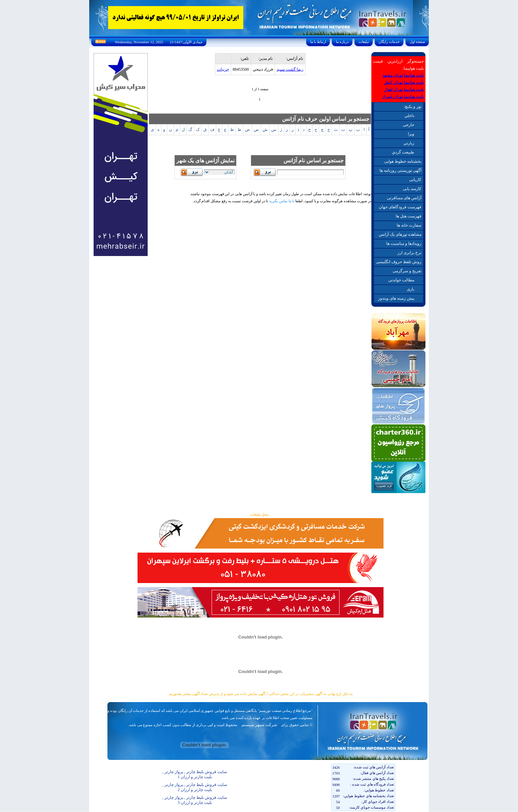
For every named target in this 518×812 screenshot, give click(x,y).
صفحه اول (417, 42)
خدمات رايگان (389, 42)
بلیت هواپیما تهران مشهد (403, 75)
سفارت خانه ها (409, 225)
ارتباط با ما (318, 42)
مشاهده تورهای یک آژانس (400, 234)
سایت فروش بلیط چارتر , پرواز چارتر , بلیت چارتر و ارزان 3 (195, 800)
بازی (411, 289)
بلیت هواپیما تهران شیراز (403, 97)
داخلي (409, 116)
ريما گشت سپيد (290, 69)
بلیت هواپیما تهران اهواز (404, 90)
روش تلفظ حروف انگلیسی (399, 262)
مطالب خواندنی (401, 280)
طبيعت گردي (403, 152)
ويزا (411, 134)
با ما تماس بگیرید (282, 201)
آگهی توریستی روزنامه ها (400, 170)
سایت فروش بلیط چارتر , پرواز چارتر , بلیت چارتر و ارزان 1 (195, 774)
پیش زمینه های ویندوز (396, 298)
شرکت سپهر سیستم (259, 725)
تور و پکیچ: (412, 107)
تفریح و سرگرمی (407, 271)
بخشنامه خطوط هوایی (403, 161)
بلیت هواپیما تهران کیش (404, 83)
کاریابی (415, 180)
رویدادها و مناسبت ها (404, 243)
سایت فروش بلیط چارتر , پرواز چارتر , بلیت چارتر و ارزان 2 (195, 787)
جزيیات (223, 69)
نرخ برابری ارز (409, 253)
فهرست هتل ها (409, 216)
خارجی (409, 125)
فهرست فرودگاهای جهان (400, 207)
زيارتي (409, 143)
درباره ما (342, 42)
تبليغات (364, 42)
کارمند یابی (412, 189)
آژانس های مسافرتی (404, 198)
